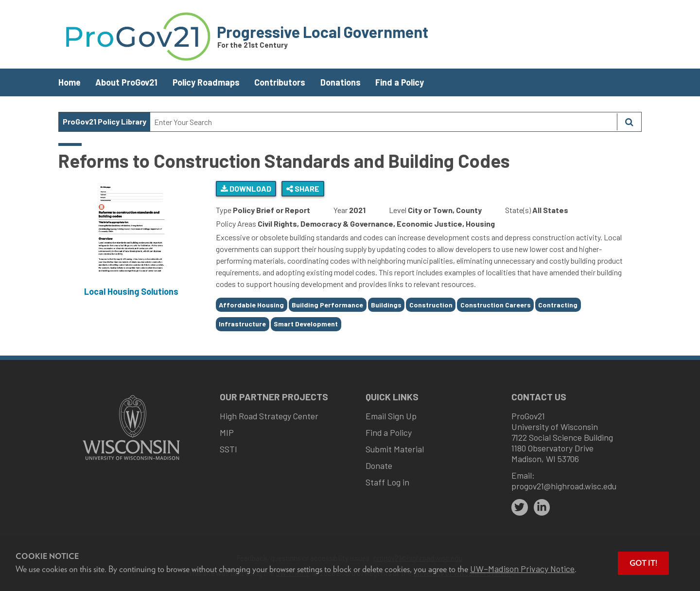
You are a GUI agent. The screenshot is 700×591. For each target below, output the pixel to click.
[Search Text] (384, 122)
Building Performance (327, 305)
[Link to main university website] (131, 461)
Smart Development (306, 324)
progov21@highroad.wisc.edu (564, 486)
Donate (379, 466)
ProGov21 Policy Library (105, 121)
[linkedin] (542, 507)
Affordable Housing (251, 305)
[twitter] (520, 507)
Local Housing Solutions (131, 291)
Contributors (280, 82)
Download (246, 188)
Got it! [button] (643, 563)
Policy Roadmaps (206, 82)
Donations (341, 82)
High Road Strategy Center (269, 416)
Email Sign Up (391, 416)
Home (70, 82)
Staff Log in (387, 482)
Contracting (558, 305)
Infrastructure (242, 324)
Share (303, 188)
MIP (227, 432)
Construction (431, 305)
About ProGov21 (126, 82)
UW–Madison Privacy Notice (522, 569)
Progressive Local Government (323, 32)
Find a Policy (400, 82)
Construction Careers (496, 305)
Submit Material (395, 449)
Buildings (386, 305)
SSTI (228, 449)
